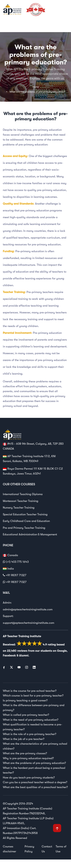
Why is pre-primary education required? (28, 758)
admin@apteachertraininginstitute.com (28, 609)
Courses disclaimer (9, 849)
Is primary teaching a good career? (25, 700)
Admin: (7, 603)
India (8, 569)
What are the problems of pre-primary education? (37, 92)
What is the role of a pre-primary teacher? (30, 734)
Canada (10, 555)
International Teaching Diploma (23, 494)
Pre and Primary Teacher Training (24, 528)
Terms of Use (61, 849)
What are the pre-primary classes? (25, 753)
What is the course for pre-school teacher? (30, 691)
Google (62, 651)
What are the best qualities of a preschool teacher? (35, 787)
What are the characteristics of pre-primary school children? (35, 746)
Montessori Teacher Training (21, 501)
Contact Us (47, 849)
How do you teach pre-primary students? (29, 778)
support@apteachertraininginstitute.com (28, 623)
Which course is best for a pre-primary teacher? (33, 696)
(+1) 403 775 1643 (16, 562)
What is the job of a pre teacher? (24, 739)
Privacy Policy (29, 849)
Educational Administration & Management (30, 534)
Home (36, 87)
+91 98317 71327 (15, 575)
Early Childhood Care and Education (26, 521)
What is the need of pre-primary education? (31, 720)
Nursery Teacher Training (19, 508)
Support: (8, 616)
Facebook (9, 655)
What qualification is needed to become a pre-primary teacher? (32, 727)
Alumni (24, 655)
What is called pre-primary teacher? (26, 715)
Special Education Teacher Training (25, 514)
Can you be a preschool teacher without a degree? (35, 782)
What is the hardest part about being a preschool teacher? (34, 770)
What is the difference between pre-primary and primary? (34, 708)
